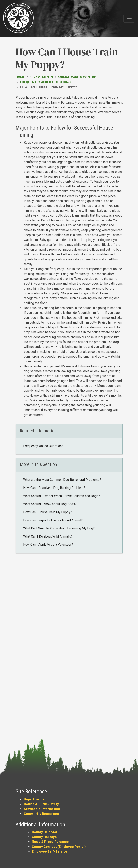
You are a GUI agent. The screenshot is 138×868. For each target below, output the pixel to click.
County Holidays (44, 837)
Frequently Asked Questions (45, 82)
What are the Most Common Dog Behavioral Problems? (62, 480)
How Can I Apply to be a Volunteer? (48, 545)
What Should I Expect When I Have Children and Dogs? (62, 496)
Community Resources (41, 814)
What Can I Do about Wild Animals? (48, 536)
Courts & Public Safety (41, 804)
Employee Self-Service (50, 851)
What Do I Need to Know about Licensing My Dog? (59, 528)
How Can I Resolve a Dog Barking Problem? (54, 488)
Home (20, 77)
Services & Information (42, 809)
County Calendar (45, 832)
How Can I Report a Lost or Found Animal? (53, 520)
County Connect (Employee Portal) (59, 847)
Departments (41, 77)
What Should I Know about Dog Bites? (50, 504)
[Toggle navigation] (129, 19)
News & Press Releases (50, 842)
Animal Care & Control (78, 77)
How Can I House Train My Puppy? (48, 512)
